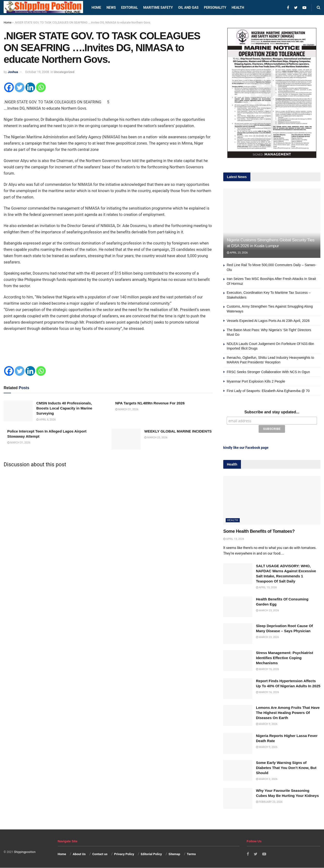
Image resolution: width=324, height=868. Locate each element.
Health (238, 8)
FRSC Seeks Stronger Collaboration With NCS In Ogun (268, 372)
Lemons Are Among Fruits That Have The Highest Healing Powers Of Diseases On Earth (288, 712)
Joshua (13, 72)
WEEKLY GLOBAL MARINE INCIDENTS (178, 431)
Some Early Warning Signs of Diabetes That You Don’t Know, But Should (286, 767)
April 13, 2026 (234, 538)
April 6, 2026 (46, 420)
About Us (79, 854)
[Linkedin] (30, 87)
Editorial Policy (151, 854)
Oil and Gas (188, 8)
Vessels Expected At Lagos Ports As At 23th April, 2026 (268, 321)
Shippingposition (25, 852)
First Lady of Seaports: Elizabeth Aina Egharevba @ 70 (268, 391)
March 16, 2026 (267, 669)
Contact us (100, 854)
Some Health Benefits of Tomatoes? (259, 531)
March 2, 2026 (267, 778)
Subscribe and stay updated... (272, 412)
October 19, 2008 (37, 72)
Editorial (129, 8)
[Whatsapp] (41, 87)
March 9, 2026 (267, 724)
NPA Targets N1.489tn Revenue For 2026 (150, 403)
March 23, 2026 (156, 438)
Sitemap (174, 854)
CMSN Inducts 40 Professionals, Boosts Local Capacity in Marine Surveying (64, 408)
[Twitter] (20, 87)
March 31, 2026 (127, 409)
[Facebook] (9, 87)
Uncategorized (64, 72)
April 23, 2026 (237, 253)
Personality (215, 8)
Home (96, 8)
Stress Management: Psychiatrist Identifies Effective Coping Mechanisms (285, 657)
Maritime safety (158, 8)
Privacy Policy (124, 854)
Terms (191, 854)
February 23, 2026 (269, 801)
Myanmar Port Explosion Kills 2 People (256, 381)
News (111, 8)
